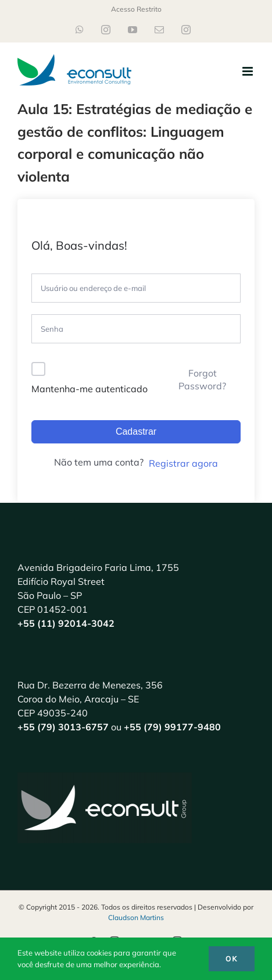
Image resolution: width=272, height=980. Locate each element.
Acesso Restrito (136, 9)
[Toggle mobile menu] (248, 71)
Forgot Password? (202, 379)
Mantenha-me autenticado (90, 389)
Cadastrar (136, 432)
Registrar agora (183, 463)
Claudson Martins (136, 917)
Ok (232, 959)
